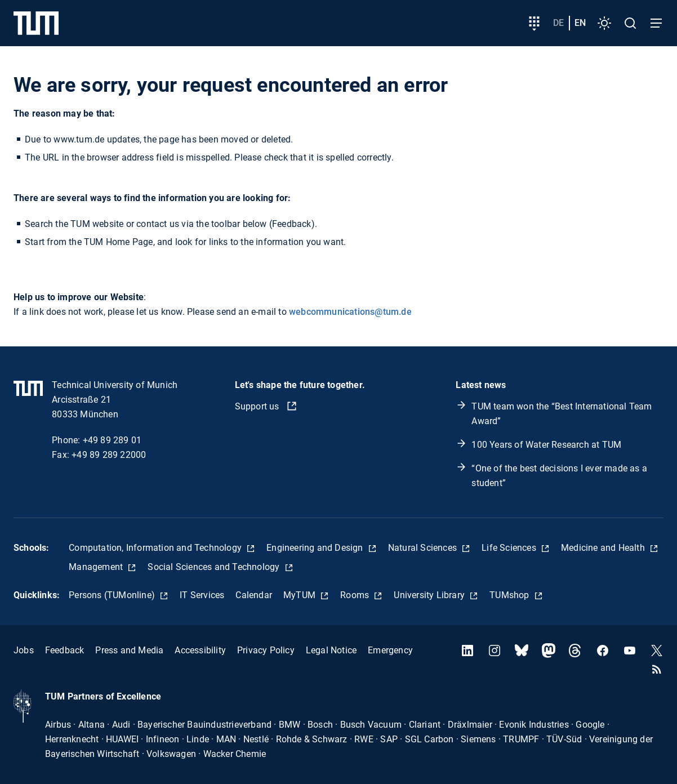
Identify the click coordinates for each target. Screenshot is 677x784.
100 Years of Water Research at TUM (546, 445)
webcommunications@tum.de (350, 312)
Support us (258, 406)
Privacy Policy (266, 650)
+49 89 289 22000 (109, 455)
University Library (430, 595)
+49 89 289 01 (112, 440)
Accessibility (200, 650)
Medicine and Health (604, 548)
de (558, 23)
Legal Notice (331, 650)
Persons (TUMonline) (113, 595)
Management (97, 567)
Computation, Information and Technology (156, 548)
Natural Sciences (424, 548)
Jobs (24, 650)
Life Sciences (510, 548)
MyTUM (300, 595)
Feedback (65, 650)
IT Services (202, 595)
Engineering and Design (316, 548)
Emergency (390, 650)
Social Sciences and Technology (215, 567)
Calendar (254, 595)
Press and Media (129, 650)
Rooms (356, 595)
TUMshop (511, 595)
